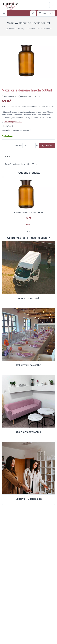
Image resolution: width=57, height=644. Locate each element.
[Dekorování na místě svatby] (28, 334)
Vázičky (16, 130)
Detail (28, 225)
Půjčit (47, 146)
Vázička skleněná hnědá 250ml (28, 213)
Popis (7, 157)
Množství (18, 145)
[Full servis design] (28, 468)
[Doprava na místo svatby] (28, 268)
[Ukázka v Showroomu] (28, 401)
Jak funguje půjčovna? (13, 122)
